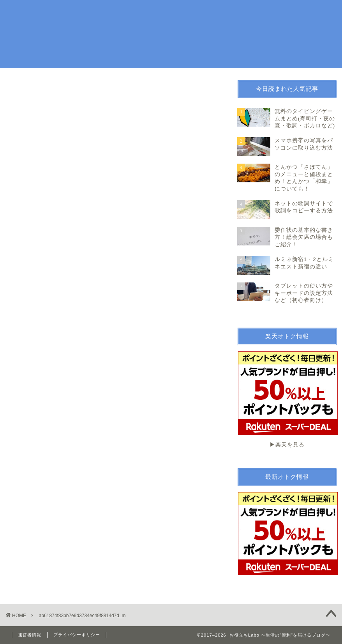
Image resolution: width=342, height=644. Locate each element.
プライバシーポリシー (77, 635)
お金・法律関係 (226, 12)
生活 (169, 12)
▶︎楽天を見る (287, 399)
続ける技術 (268, 12)
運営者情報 (30, 635)
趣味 (191, 12)
